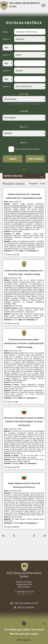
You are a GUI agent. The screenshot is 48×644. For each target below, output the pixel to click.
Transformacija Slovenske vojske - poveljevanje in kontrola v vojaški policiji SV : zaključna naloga (24, 343)
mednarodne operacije (27, 243)
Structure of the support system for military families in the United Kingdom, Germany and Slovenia (24, 422)
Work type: (24, 94)
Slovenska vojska (13, 243)
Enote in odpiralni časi (26, 603)
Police (11, 521)
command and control (25, 394)
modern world (21, 245)
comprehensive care (10, 461)
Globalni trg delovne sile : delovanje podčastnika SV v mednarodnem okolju (24, 196)
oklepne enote (39, 314)
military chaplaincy (24, 461)
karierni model (9, 316)
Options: (24, 143)
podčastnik (12, 245)
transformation (9, 318)
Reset (24, 169)
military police (9, 394)
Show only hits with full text (27, 149)
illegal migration (20, 519)
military (29, 519)
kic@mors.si (25, 594)
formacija (20, 316)
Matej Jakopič (13, 429)
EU (13, 519)
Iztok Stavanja (13, 278)
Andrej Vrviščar (13, 202)
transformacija (28, 314)
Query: (5, 32)
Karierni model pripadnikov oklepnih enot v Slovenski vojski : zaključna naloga (24, 272)
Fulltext (9, 255)
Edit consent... (25, 640)
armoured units (20, 318)
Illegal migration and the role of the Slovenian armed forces (24, 485)
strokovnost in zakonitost (19, 392)
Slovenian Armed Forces (18, 247)
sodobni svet (16, 241)
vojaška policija (28, 390)
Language (24, 111)
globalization (31, 245)
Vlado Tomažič (13, 351)
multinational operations (35, 247)
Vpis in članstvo (26, 608)
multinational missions (11, 249)
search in (7, 39)
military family (22, 459)
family (14, 459)
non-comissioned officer (27, 249)
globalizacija (25, 241)
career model (30, 318)
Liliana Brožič (13, 491)
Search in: (24, 127)
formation (38, 318)
